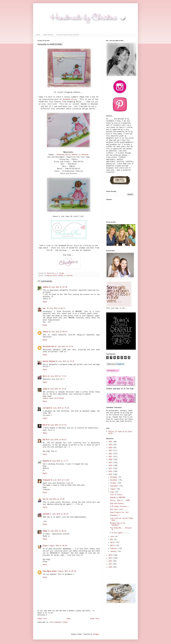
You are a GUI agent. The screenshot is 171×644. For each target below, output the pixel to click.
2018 (111, 465)
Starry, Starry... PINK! (120, 500)
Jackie (45, 287)
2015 (111, 474)
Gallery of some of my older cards (120, 432)
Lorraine (46, 408)
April (113, 542)
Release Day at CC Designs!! (117, 524)
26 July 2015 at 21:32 (57, 425)
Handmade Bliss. (70, 99)
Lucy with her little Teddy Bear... (121, 519)
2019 (111, 462)
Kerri (45, 376)
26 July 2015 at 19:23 (57, 389)
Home (38, 35)
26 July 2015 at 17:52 (57, 376)
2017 (111, 468)
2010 (111, 567)
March (113, 545)
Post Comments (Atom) (59, 622)
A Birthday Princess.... (120, 506)
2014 (111, 555)
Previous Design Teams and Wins (68, 35)
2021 (111, 456)
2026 (111, 442)
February (114, 548)
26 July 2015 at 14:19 (65, 361)
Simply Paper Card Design (53, 398)
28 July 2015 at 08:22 (57, 440)
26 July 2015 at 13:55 (64, 346)
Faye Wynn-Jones (49, 571)
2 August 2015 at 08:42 (66, 571)
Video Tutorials (48, 35)
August (113, 489)
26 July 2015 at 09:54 (58, 332)
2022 (111, 454)
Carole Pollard (49, 361)
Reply (45, 302)
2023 (111, 450)
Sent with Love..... (118, 509)
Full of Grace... (117, 494)
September (115, 486)
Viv (44, 499)
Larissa (46, 514)
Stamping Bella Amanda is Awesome (73, 154)
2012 (111, 561)
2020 (111, 459)
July (113, 492)
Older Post (95, 619)
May (112, 539)
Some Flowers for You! (119, 512)
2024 (111, 448)
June (113, 536)
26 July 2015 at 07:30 (58, 287)
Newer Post (42, 619)
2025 (111, 445)
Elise (45, 546)
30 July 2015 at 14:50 (60, 480)
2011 (111, 564)
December (114, 477)
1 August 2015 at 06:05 (57, 546)
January (114, 551)
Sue (44, 308)
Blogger (96, 634)
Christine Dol (48, 346)
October (114, 483)
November (114, 480)
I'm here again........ (120, 533)
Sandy (45, 531)
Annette (46, 461)
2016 (111, 471)
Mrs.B (45, 425)
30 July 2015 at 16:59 (55, 499)
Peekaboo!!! (115, 515)
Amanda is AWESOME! (118, 497)
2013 (111, 558)
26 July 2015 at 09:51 (56, 308)
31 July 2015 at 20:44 (59, 514)
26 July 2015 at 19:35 (60, 408)
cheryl (45, 332)
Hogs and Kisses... (118, 503)
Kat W (45, 440)
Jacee (45, 389)
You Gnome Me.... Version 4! (121, 529)
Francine (46, 480)
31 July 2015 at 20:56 (57, 531)
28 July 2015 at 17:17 (59, 461)
